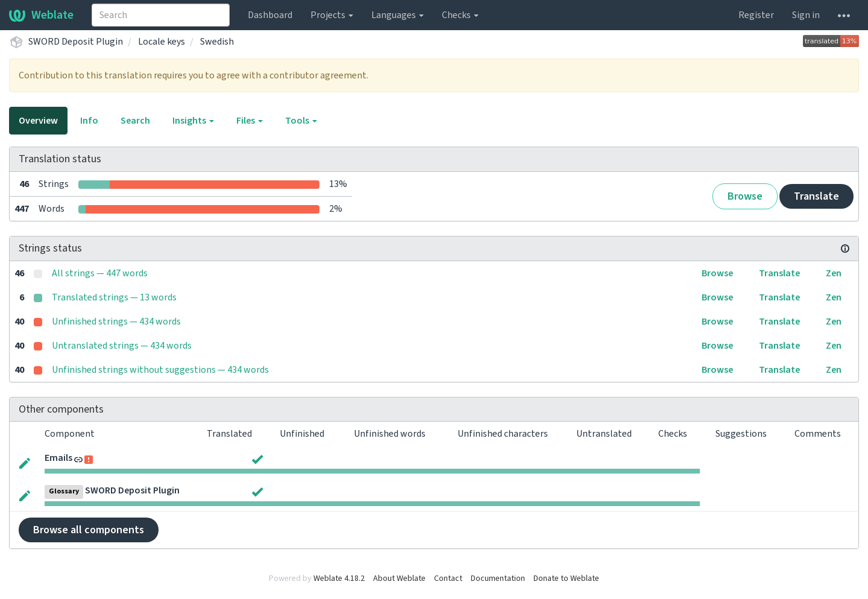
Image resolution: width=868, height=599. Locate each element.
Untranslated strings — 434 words (122, 346)
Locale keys (162, 42)
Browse (745, 196)
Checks (460, 15)
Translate (816, 196)
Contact (448, 578)
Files (250, 121)
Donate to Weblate (566, 578)
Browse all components (89, 530)
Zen (834, 273)
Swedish (217, 42)
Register (756, 15)
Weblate (41, 15)
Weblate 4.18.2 (339, 578)
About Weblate (399, 578)
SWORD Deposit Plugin (76, 42)
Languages (398, 15)
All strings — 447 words (100, 273)
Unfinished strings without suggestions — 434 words (160, 370)
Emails (58, 458)
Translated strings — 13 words (114, 297)
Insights (193, 121)
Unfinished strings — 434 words (116, 322)
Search (135, 121)
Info (89, 121)
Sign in (806, 15)
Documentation (498, 578)
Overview (38, 121)
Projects (332, 15)
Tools (301, 121)
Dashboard (270, 15)
